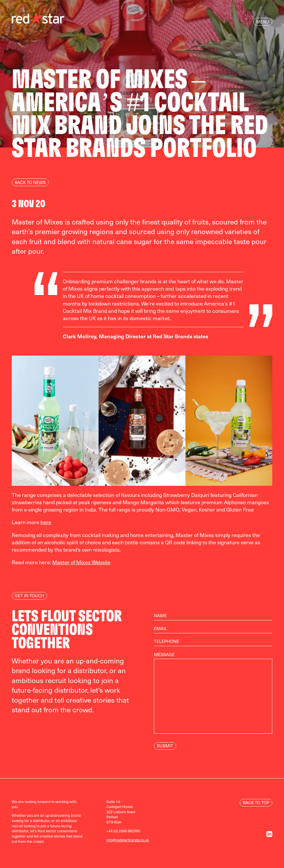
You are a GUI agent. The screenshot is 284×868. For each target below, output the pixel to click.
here (46, 522)
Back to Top (256, 802)
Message (213, 696)
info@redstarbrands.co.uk (128, 840)
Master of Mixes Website (81, 562)
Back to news (30, 182)
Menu (263, 22)
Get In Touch (29, 596)
